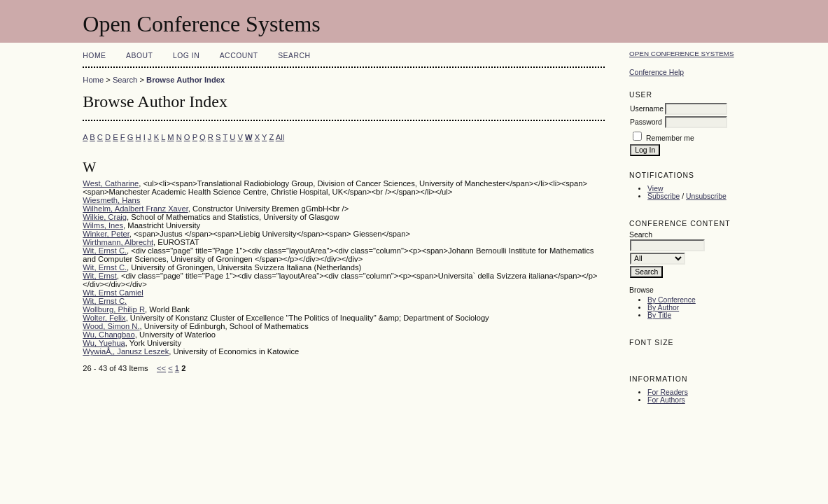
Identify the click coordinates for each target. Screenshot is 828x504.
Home (94, 56)
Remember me (670, 138)
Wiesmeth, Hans (111, 200)
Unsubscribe (706, 196)
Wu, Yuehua (104, 343)
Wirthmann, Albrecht (118, 242)
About (139, 56)
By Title (659, 315)
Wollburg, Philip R (114, 309)
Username (647, 109)
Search (294, 56)
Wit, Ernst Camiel (113, 293)
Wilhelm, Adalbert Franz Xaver (135, 209)
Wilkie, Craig (105, 217)
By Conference (672, 300)
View (655, 189)
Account (239, 56)
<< (161, 368)
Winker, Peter (106, 234)
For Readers (668, 392)
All (280, 137)
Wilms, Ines (103, 225)
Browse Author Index (185, 80)
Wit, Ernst (99, 276)
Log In (186, 56)
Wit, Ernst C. (105, 251)
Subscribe (664, 196)
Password (646, 122)
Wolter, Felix (104, 318)
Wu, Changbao (108, 335)
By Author (663, 308)
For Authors (666, 400)
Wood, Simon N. (111, 326)
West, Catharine (111, 183)
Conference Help (657, 72)
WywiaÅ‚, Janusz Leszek (126, 351)
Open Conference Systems (682, 54)
